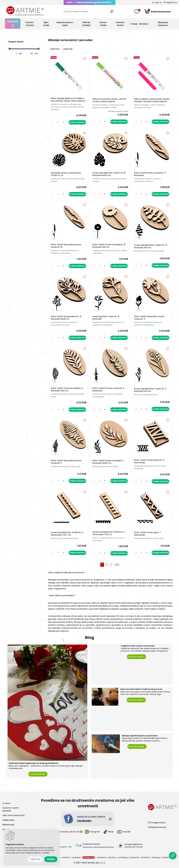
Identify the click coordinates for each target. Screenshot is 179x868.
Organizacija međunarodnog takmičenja (98, 847)
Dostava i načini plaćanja (10, 809)
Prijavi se (158, 2)
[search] (112, 12)
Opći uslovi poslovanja (13, 815)
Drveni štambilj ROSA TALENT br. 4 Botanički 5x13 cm (150, 390)
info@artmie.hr (158, 823)
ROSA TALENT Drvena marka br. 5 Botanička (108, 390)
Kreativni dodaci (120, 24)
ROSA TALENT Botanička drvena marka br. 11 (149, 318)
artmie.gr (156, 857)
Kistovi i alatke (103, 24)
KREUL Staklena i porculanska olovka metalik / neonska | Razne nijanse (152, 100)
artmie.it (166, 857)
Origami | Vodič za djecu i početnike (138, 646)
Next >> (117, 565)
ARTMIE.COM (89, 857)
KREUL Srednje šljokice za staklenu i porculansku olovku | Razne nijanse (68, 100)
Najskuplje (68, 49)
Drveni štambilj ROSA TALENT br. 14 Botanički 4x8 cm (150, 246)
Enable (51, 859)
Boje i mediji (46, 24)
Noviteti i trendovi (30, 24)
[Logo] (25, 11)
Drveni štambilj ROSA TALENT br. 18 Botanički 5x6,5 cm (109, 174)
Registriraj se (172, 2)
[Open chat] (173, 856)
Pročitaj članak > (38, 774)
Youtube (124, 832)
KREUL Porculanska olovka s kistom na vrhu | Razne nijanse (109, 100)
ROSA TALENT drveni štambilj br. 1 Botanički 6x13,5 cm (108, 462)
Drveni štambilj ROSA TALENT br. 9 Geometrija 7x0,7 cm (67, 534)
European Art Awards (91, 844)
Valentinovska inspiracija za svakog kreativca (33, 763)
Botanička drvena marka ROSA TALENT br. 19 (66, 174)
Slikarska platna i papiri (65, 24)
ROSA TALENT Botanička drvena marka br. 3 (66, 462)
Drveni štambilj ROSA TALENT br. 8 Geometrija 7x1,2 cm (109, 533)
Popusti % (13, 24)
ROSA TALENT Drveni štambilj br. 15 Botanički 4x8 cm (109, 246)
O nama (6, 803)
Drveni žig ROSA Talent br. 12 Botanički (106, 318)
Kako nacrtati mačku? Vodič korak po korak (141, 689)
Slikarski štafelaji (86, 24)
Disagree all (35, 859)
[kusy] (58, 122)
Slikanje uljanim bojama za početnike (140, 736)
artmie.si (66, 857)
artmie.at (145, 857)
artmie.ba (101, 857)
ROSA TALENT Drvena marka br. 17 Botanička (150, 174)
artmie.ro (112, 857)
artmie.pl (76, 857)
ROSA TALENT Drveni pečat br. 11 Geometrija (149, 461)
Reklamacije (8, 825)
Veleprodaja (8, 820)
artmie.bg (123, 857)
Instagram (93, 832)
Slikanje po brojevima (163, 24)
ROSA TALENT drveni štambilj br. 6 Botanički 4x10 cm (67, 390)
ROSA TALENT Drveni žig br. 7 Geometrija (147, 534)
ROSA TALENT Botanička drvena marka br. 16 (66, 246)
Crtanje (134, 24)
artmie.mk (134, 857)
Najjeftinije (55, 49)
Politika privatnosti (157, 827)
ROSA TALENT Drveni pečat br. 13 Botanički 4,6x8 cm (66, 318)
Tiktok (109, 832)
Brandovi (144, 24)
